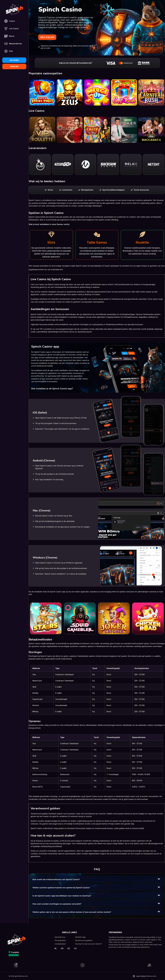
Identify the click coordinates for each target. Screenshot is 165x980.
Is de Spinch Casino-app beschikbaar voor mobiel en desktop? (62, 896)
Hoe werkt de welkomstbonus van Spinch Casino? (56, 879)
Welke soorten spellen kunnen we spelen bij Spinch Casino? (61, 888)
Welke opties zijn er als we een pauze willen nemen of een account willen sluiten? (72, 912)
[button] (97, 879)
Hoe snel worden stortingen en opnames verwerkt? (57, 904)
